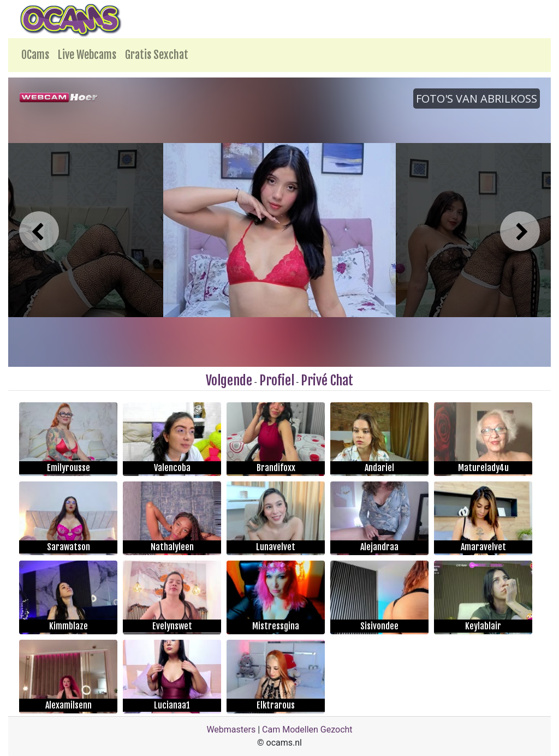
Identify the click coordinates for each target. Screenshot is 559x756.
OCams (35, 55)
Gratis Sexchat (157, 55)
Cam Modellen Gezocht (307, 730)
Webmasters (231, 730)
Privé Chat (327, 380)
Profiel (277, 380)
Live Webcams (87, 55)
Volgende (229, 380)
